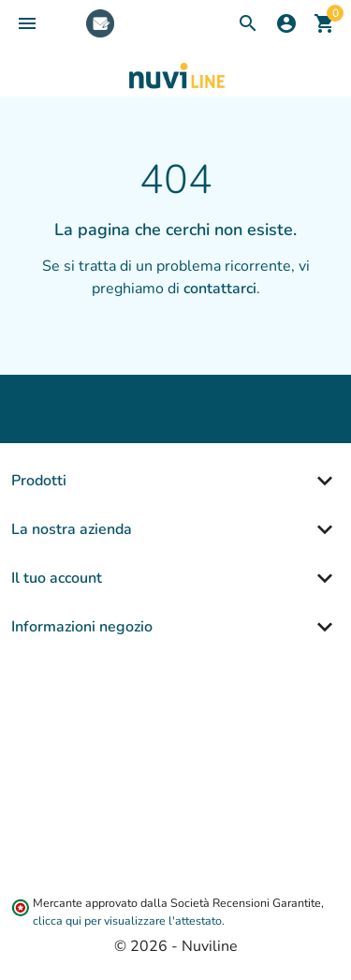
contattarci (220, 289)
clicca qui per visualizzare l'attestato (127, 921)
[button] (27, 23)
